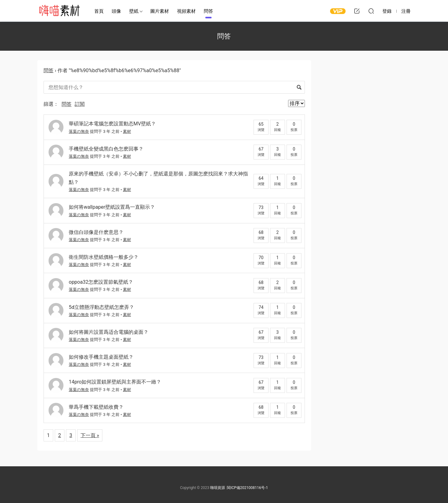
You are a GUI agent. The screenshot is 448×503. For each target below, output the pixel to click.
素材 (127, 131)
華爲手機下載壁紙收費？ (96, 407)
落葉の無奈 (79, 131)
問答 (208, 11)
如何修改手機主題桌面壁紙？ (101, 357)
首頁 (99, 11)
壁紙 (134, 11)
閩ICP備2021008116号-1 (247, 488)
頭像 (116, 11)
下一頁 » (90, 435)
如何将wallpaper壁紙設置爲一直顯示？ (112, 207)
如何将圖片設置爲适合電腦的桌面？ (109, 332)
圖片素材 (160, 11)
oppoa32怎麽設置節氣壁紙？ (101, 282)
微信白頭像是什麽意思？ (96, 232)
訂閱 (80, 104)
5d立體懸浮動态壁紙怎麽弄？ (101, 307)
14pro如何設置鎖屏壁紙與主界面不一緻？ (115, 382)
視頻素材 (186, 11)
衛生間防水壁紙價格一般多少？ (104, 257)
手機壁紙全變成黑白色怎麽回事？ (106, 149)
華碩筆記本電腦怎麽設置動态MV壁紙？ (112, 124)
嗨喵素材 (59, 11)
